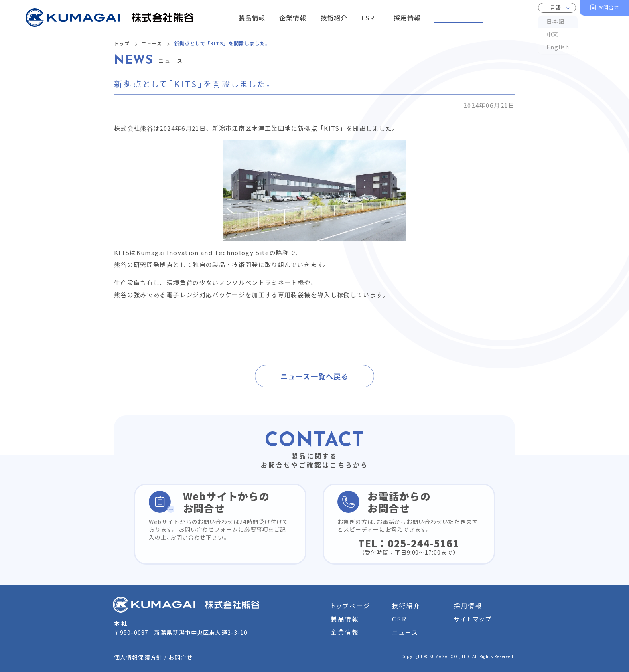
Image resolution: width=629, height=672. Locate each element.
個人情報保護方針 (138, 657)
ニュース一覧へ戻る (314, 376)
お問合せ (609, 7)
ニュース (152, 43)
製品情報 (345, 619)
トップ (122, 43)
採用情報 (468, 606)
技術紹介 (406, 606)
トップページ (351, 606)
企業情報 (345, 632)
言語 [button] (556, 7)
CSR (400, 619)
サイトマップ (473, 619)
